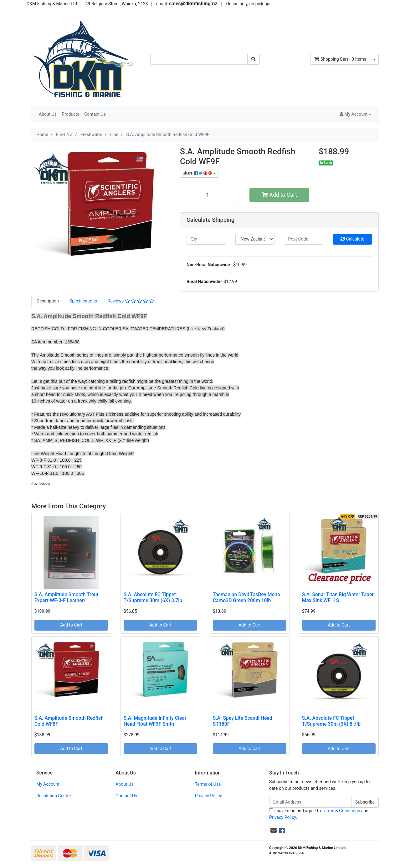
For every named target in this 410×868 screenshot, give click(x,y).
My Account (48, 784)
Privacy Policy (208, 796)
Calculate (352, 239)
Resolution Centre (54, 796)
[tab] (48, 301)
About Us (48, 114)
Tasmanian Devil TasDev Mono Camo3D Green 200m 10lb (246, 597)
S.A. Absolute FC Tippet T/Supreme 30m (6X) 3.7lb (153, 597)
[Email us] (274, 830)
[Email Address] (310, 802)
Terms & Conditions (341, 811)
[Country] (255, 239)
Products (70, 114)
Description (48, 301)
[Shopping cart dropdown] (374, 59)
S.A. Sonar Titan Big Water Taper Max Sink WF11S (338, 597)
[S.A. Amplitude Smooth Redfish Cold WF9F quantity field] (210, 195)
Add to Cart (279, 195)
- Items (340, 59)
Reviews (131, 301)
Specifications (83, 301)
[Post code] (304, 239)
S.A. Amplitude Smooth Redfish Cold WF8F (69, 721)
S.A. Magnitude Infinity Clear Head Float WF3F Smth (155, 721)
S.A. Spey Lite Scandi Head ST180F (243, 721)
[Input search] (199, 59)
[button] (355, 114)
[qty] (206, 239)
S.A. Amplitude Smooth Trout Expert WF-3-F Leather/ (67, 597)
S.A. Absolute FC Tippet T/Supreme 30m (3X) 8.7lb (331, 721)
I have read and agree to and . (319, 814)
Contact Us (95, 114)
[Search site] (254, 59)
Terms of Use (208, 784)
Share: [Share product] (198, 173)
